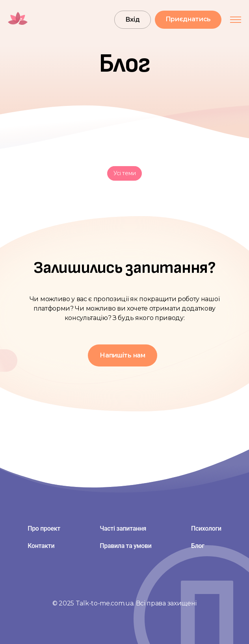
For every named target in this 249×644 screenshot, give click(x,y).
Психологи (206, 528)
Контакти (41, 546)
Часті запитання (123, 528)
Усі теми (125, 173)
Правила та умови (125, 546)
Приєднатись (188, 19)
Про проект (44, 528)
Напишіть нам (122, 355)
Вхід (133, 19)
